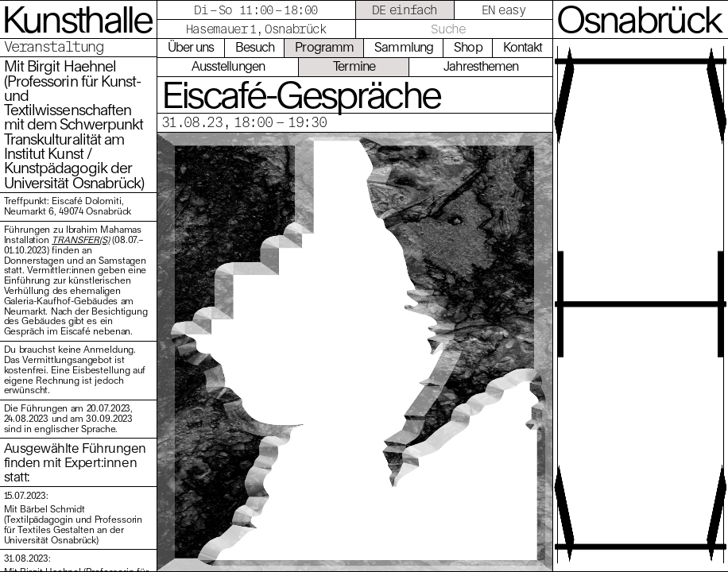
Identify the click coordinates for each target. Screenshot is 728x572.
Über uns (191, 47)
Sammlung (404, 47)
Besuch (255, 47)
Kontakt (523, 47)
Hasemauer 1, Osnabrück (256, 29)
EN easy (504, 10)
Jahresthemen (481, 66)
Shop (468, 47)
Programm (324, 47)
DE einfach (405, 10)
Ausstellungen (228, 66)
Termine (354, 66)
